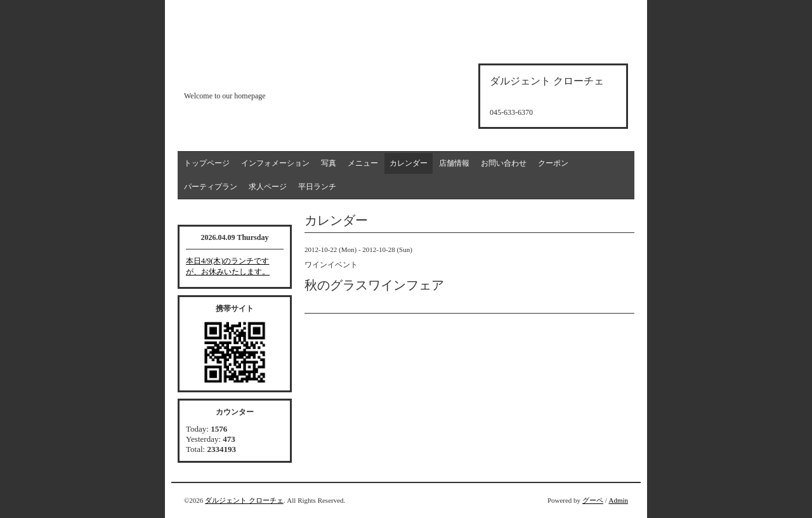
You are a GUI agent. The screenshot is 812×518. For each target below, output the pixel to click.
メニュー (363, 163)
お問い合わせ (504, 163)
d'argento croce (247, 74)
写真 (329, 163)
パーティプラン (211, 187)
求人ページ (268, 187)
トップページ (207, 163)
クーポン (553, 163)
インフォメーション (275, 163)
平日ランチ (317, 187)
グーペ (593, 500)
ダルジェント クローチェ (244, 500)
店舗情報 (454, 163)
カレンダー (409, 163)
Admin (618, 500)
